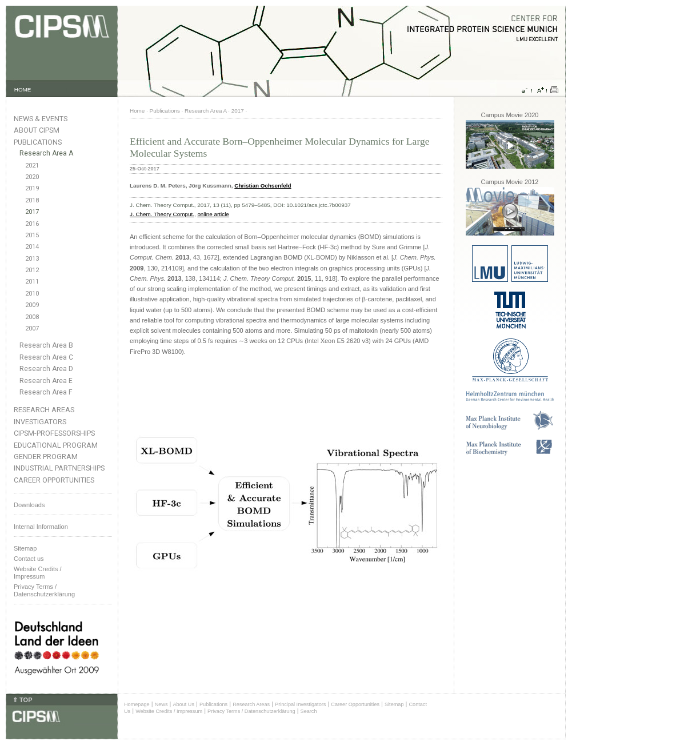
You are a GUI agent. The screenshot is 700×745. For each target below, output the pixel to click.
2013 (32, 259)
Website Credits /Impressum (38, 573)
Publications (38, 142)
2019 (32, 188)
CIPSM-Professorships (54, 433)
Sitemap (25, 548)
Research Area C (46, 357)
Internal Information (41, 527)
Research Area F (46, 392)
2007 (32, 328)
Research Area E (46, 381)
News (161, 704)
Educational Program (56, 445)
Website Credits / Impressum (169, 711)
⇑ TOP (22, 700)
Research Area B (46, 345)
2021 (32, 166)
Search (309, 711)
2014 (32, 247)
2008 (32, 317)
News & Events (41, 119)
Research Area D (46, 369)
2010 (32, 294)
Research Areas (44, 410)
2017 (32, 212)
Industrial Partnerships (59, 468)
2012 (32, 270)
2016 (32, 224)
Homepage (137, 704)
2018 (32, 200)
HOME (23, 89)
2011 (32, 282)
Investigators (40, 422)
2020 (32, 177)
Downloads (29, 505)
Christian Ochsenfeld (263, 186)
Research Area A (46, 153)
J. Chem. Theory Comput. (162, 214)
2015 (32, 235)
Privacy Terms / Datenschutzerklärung (44, 590)
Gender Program (46, 457)
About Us (183, 704)
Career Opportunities (54, 480)
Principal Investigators (300, 704)
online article (213, 214)
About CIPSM (37, 130)
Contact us (29, 559)
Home (137, 111)
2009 (32, 305)
